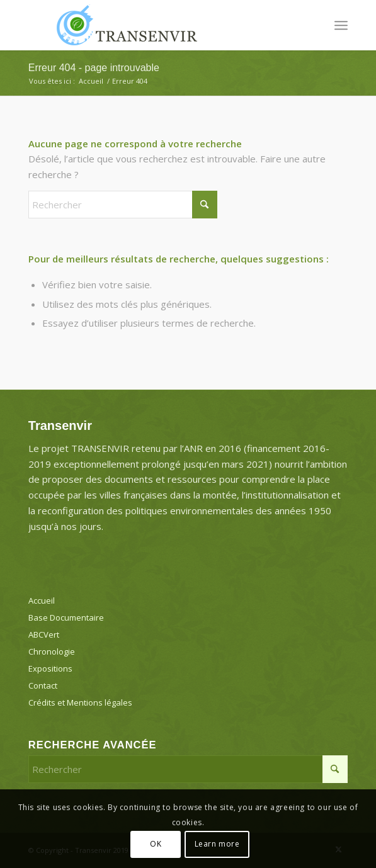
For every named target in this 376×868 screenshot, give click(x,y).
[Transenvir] (156, 25)
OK (156, 844)
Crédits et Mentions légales (80, 702)
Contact (43, 685)
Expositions (50, 668)
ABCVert (44, 634)
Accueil (42, 600)
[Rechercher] (123, 205)
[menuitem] (341, 25)
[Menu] (341, 25)
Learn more (217, 844)
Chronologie (52, 651)
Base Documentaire (66, 617)
